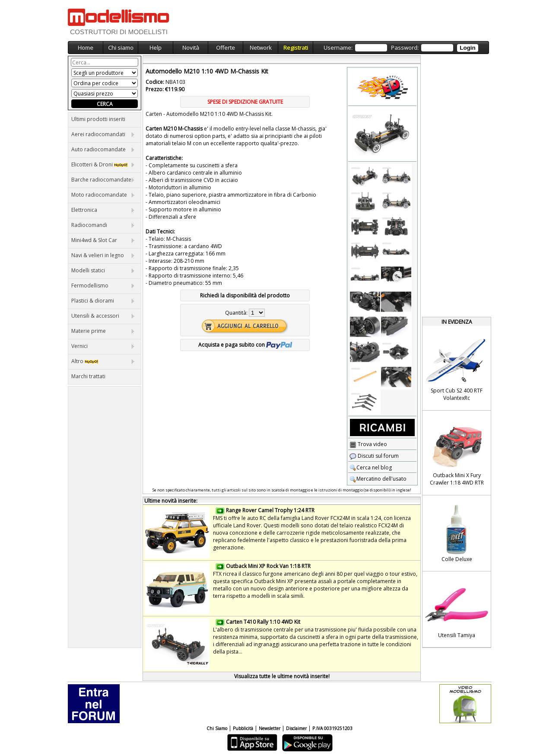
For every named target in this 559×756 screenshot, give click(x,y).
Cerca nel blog (371, 467)
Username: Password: (401, 48)
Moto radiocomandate (103, 195)
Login (467, 48)
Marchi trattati (88, 376)
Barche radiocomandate (103, 180)
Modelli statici (103, 270)
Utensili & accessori (103, 316)
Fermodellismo (103, 285)
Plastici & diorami (103, 301)
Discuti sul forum (374, 456)
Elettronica (103, 210)
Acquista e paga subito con (245, 345)
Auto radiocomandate (103, 149)
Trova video (368, 444)
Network (261, 48)
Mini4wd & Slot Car (103, 240)
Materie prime (103, 331)
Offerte (226, 48)
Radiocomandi (103, 225)
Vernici (103, 346)
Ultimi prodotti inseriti (98, 119)
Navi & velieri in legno (103, 255)
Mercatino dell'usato (378, 479)
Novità (191, 48)
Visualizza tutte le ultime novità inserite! (282, 676)
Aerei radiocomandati (103, 134)
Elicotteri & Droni (103, 164)
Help (156, 48)
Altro (103, 361)
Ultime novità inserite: (171, 501)
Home (86, 48)
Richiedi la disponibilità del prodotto (245, 295)
